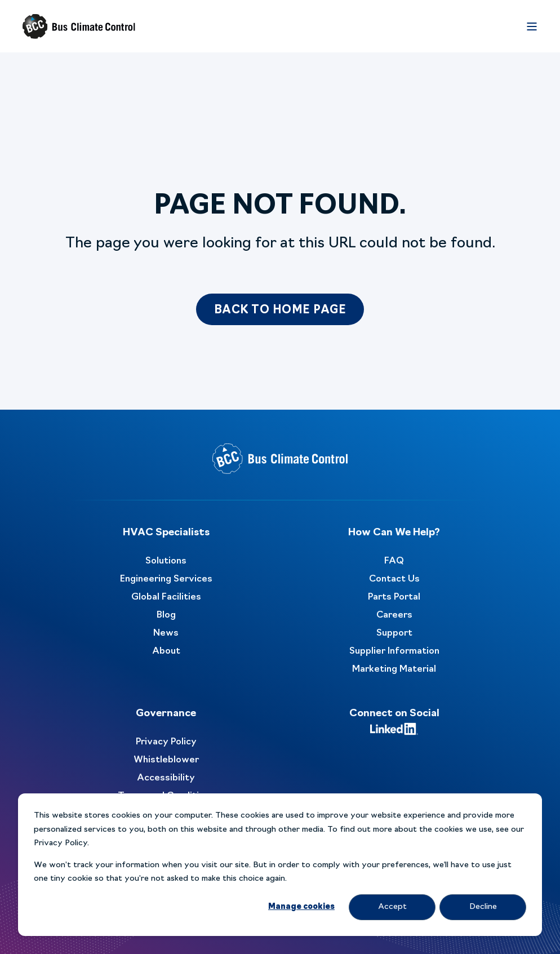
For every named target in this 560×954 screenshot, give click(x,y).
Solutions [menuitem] (166, 561)
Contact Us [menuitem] (394, 579)
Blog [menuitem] (166, 615)
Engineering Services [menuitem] (166, 579)
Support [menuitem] (394, 633)
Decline (483, 907)
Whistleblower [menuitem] (166, 760)
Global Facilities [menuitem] (166, 597)
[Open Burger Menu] (532, 26)
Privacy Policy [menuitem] (166, 742)
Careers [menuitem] (394, 615)
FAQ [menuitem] (394, 561)
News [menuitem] (166, 633)
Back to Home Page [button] (280, 310)
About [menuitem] (166, 651)
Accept (392, 907)
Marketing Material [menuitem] (394, 669)
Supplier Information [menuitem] (394, 651)
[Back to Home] (79, 26)
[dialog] (280, 865)
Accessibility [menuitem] (166, 778)
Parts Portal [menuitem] (394, 597)
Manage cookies (301, 907)
